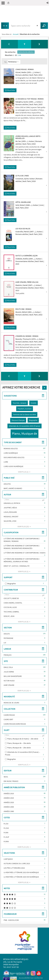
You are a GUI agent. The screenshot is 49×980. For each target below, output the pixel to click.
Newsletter (21, 974)
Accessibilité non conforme (31, 978)
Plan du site (8, 974)
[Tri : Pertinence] (14, 62)
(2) (25, 472)
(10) (24, 691)
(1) (25, 571)
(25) (24, 527)
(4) (25, 622)
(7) (25, 765)
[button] (48, 3)
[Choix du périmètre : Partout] (5, 26)
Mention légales (10, 978)
